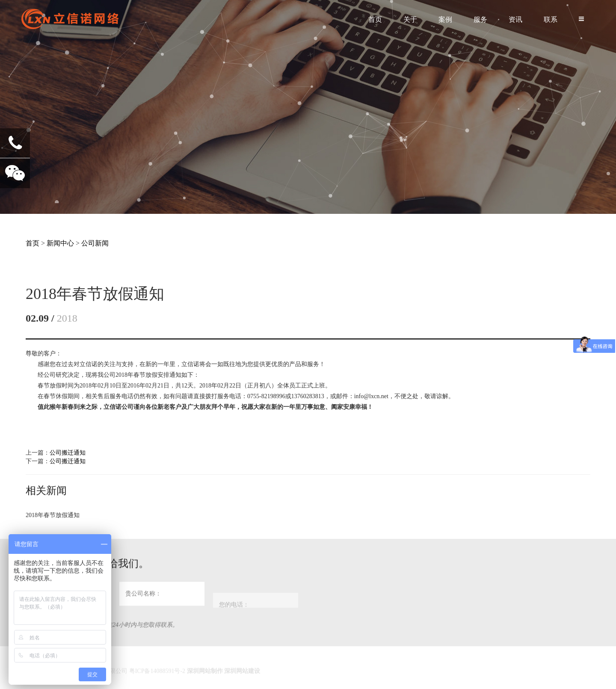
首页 (375, 19)
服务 (480, 19)
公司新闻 (95, 243)
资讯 (515, 19)
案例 (445, 19)
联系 (551, 19)
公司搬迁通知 (68, 453)
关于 (410, 19)
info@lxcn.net (371, 396)
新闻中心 (60, 243)
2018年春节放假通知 (53, 515)
